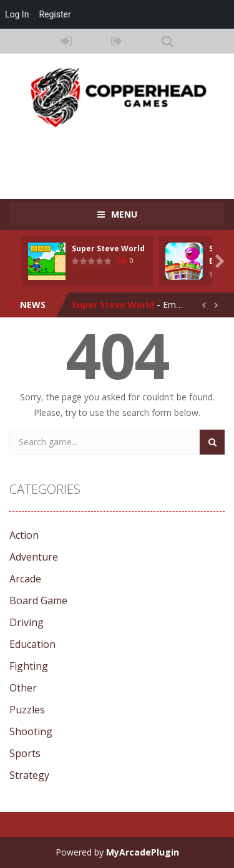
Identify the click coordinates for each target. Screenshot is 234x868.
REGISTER (117, 41)
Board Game (38, 600)
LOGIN (66, 41)
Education (32, 644)
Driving (27, 622)
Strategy (29, 775)
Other (23, 688)
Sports (25, 753)
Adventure (34, 557)
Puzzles (27, 710)
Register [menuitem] (55, 14)
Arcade (25, 579)
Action (24, 535)
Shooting (31, 731)
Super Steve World (108, 248)
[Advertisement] (122, 157)
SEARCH (168, 41)
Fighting (29, 666)
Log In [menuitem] (17, 14)
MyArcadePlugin (143, 852)
